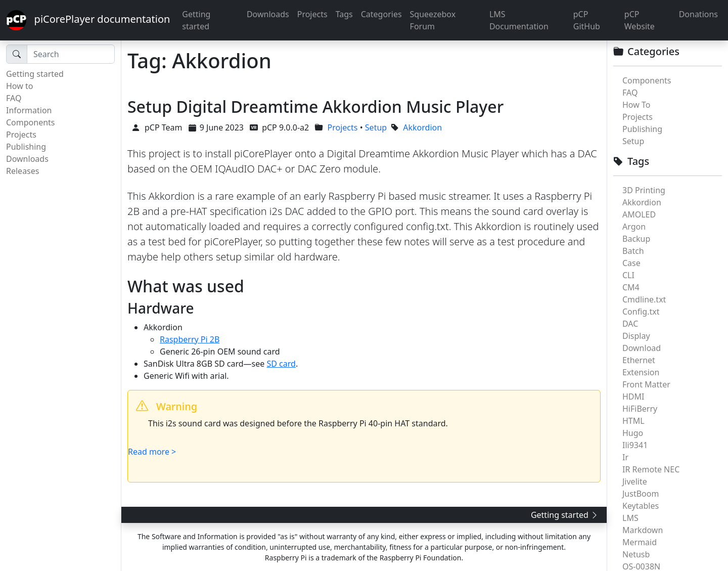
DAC (630, 324)
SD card (281, 364)
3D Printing (644, 190)
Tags (344, 14)
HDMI (633, 397)
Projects (312, 14)
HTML (633, 421)
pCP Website (640, 20)
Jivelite (635, 481)
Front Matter (646, 384)
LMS (630, 518)
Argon (634, 227)
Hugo (633, 433)
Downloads (268, 14)
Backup (636, 239)
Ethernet (639, 360)
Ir (625, 457)
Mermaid (640, 542)
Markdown (643, 530)
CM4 (631, 287)
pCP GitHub (587, 20)
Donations (698, 14)
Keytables (641, 506)
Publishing (26, 147)
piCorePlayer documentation (88, 20)
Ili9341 (635, 445)
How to (19, 86)
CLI (628, 275)
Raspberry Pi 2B (190, 339)
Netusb (636, 554)
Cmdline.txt (644, 299)
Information (29, 110)
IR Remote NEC (651, 469)
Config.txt (641, 312)
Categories (381, 14)
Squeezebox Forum (433, 20)
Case (631, 263)
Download (642, 348)
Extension (641, 372)
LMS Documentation (519, 20)
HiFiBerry (640, 409)
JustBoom (641, 494)
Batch (633, 251)
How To (636, 105)
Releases (22, 171)
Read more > (152, 452)
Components (31, 122)
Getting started (196, 20)
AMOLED (639, 214)
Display (636, 336)
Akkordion (642, 202)
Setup (633, 141)
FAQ (14, 98)
